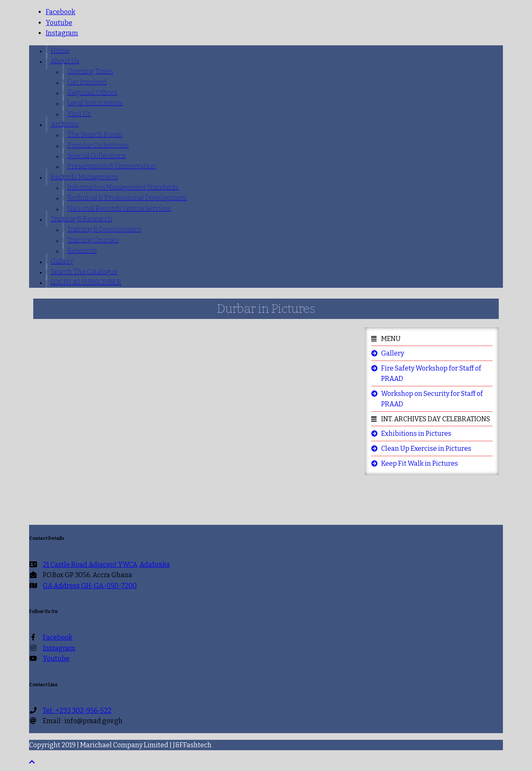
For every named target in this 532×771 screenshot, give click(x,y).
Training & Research (81, 219)
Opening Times (90, 71)
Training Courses (93, 240)
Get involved (87, 82)
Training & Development (104, 229)
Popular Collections (98, 145)
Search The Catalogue (84, 272)
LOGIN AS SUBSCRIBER (86, 282)
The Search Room (95, 135)
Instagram (62, 33)
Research (82, 251)
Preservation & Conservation (112, 166)
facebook (60, 12)
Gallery (62, 261)
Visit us (79, 114)
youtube (59, 23)
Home (60, 51)
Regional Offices (92, 93)
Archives (65, 124)
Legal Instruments (95, 103)
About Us (65, 61)
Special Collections (97, 156)
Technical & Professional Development (127, 198)
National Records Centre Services (119, 209)
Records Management (84, 177)
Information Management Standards (123, 187)
